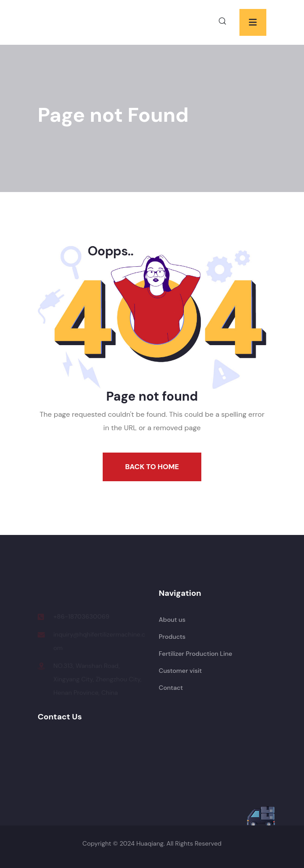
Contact (171, 688)
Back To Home (152, 467)
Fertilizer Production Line (195, 654)
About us (172, 620)
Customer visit (180, 671)
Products (172, 637)
